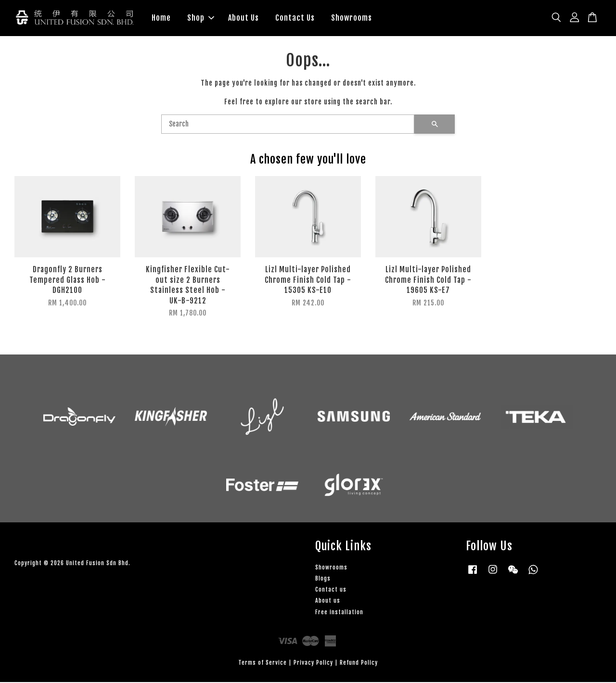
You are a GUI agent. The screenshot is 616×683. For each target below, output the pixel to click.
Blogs (323, 579)
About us (328, 601)
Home (161, 18)
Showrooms (352, 18)
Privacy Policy (313, 664)
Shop (201, 18)
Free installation (339, 613)
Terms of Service (263, 664)
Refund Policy (359, 664)
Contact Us (295, 18)
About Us (244, 18)
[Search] (288, 126)
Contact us (331, 590)
